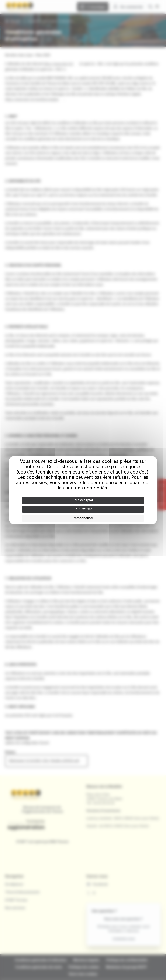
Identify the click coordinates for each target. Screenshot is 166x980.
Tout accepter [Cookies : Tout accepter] (83, 500)
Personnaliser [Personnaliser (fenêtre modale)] (83, 518)
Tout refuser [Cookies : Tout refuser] (83, 509)
